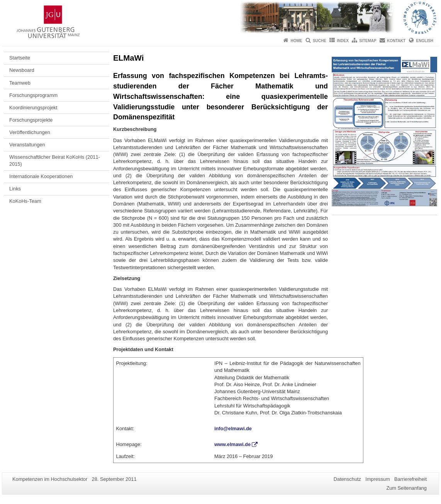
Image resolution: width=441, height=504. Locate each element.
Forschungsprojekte (31, 120)
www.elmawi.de (232, 444)
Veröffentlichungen (30, 132)
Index (343, 41)
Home (297, 41)
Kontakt (396, 41)
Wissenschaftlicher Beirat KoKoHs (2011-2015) (55, 160)
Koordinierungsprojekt (33, 108)
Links (15, 189)
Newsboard (22, 70)
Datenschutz (347, 479)
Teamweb (20, 83)
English (425, 41)
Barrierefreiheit (410, 479)
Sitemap (368, 41)
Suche (320, 41)
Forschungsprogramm (33, 95)
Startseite (20, 58)
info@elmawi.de (233, 428)
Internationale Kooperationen (41, 176)
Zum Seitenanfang (406, 488)
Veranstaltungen (27, 145)
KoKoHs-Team (25, 201)
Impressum (377, 479)
